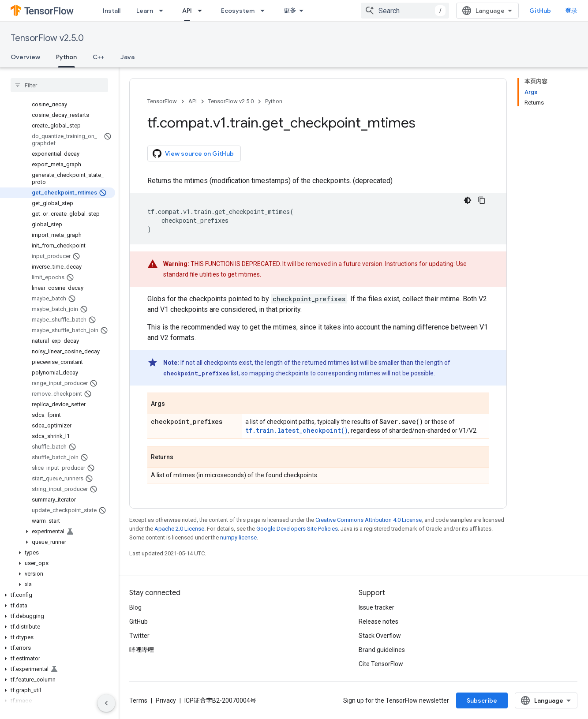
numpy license (238, 537)
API (193, 101)
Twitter (139, 636)
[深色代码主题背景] (468, 200)
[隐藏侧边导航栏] (106, 703)
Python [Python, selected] (66, 57)
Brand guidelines (382, 650)
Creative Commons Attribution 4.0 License (369, 520)
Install (112, 11)
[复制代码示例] (482, 200)
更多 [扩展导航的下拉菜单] (290, 11)
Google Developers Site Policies (297, 529)
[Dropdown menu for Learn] (164, 11)
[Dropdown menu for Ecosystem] (265, 11)
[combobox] (405, 11)
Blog (135, 607)
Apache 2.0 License (179, 529)
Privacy (166, 700)
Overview (25, 57)
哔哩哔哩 (142, 650)
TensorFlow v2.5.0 (47, 38)
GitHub (540, 11)
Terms (138, 700)
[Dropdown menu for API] (202, 11)
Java (127, 57)
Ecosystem (238, 11)
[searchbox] (59, 85)
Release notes (378, 622)
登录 (571, 11)
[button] (58, 532)
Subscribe (482, 700)
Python (274, 101)
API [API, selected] (187, 11)
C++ (99, 57)
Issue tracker (376, 607)
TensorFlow (162, 101)
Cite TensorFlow (381, 664)
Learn (145, 11)
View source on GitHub (193, 154)
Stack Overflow (380, 636)
